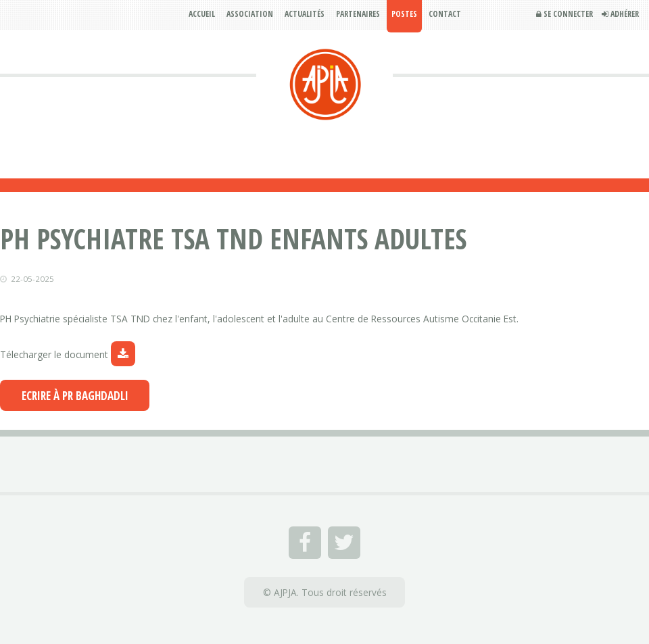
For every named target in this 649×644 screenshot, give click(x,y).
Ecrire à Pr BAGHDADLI (75, 396)
